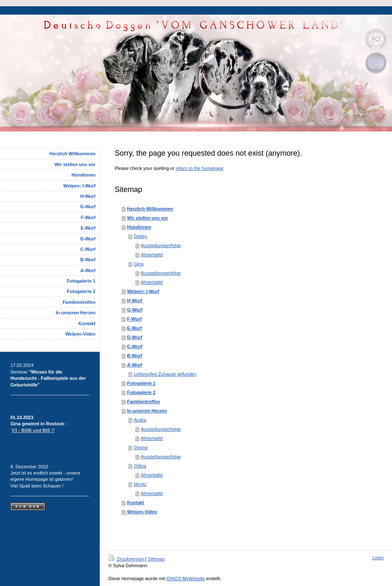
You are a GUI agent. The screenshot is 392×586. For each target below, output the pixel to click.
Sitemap (156, 559)
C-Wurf (135, 346)
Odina (140, 466)
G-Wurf (135, 310)
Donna (141, 447)
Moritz (140, 484)
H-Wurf (135, 301)
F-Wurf (134, 319)
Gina (139, 264)
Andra (140, 420)
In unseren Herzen (147, 411)
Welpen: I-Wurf (143, 291)
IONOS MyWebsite (186, 578)
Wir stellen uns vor (148, 218)
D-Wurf (135, 337)
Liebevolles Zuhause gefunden (165, 374)
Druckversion (127, 559)
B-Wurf (135, 356)
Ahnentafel (152, 255)
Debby (141, 236)
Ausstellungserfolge (161, 245)
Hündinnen (139, 227)
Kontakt (136, 503)
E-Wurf (135, 328)
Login (378, 558)
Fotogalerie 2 (141, 392)
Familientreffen (144, 402)
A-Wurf (135, 365)
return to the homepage (199, 168)
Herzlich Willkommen (150, 209)
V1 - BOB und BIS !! (33, 430)
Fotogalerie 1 (141, 383)
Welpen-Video (142, 512)
